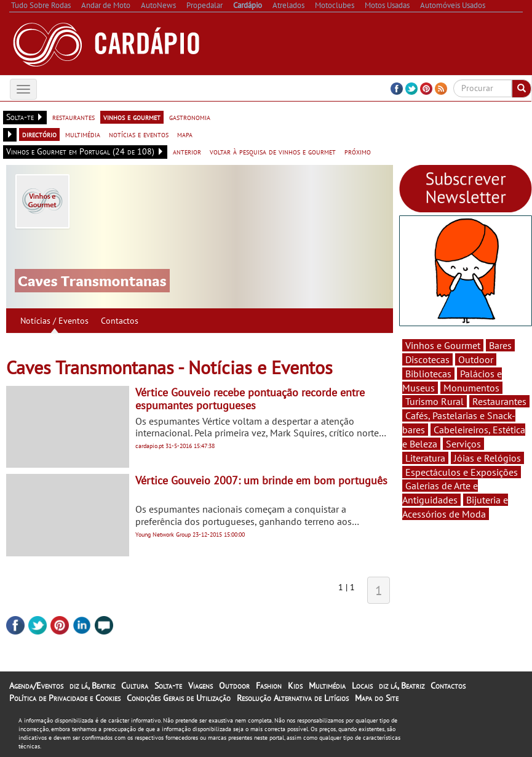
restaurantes (73, 117)
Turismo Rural (435, 401)
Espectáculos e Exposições (462, 472)
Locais (362, 686)
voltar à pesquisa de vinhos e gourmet (273, 151)
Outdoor (476, 359)
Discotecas (427, 359)
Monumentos (471, 388)
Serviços (463, 444)
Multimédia (327, 686)
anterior (187, 151)
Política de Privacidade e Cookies (65, 698)
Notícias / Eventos (54, 321)
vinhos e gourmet (132, 117)
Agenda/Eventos (36, 686)
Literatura (425, 458)
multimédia (83, 134)
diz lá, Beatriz (92, 686)
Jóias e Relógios (487, 458)
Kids (295, 686)
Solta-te (168, 686)
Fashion (269, 686)
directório (39, 134)
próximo (358, 151)
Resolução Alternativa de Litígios (293, 698)
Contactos (120, 321)
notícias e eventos (139, 134)
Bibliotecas (428, 374)
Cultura (135, 686)
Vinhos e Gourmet (443, 345)
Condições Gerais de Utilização (179, 698)
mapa (185, 134)
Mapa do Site (377, 698)
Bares (500, 345)
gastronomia (190, 117)
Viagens (200, 686)
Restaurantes (499, 401)
